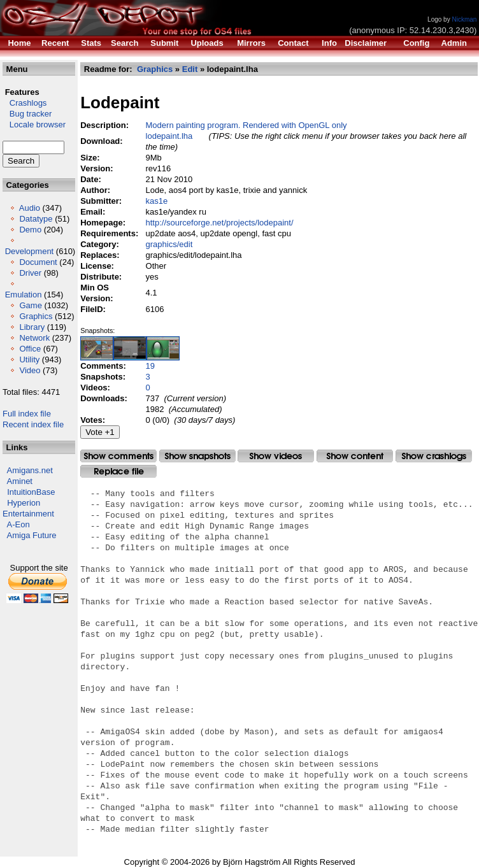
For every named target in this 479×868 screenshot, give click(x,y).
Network (34, 338)
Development (30, 251)
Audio (30, 208)
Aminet (20, 481)
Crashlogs (25, 103)
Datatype (36, 219)
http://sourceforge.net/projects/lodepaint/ (220, 223)
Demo (30, 230)
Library (32, 327)
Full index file (27, 414)
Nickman (464, 19)
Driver (30, 273)
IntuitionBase (31, 492)
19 (150, 366)
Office (30, 349)
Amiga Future (32, 535)
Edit (190, 69)
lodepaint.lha (169, 136)
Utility (29, 359)
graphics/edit (169, 244)
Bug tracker (27, 114)
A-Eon (18, 524)
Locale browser (34, 125)
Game (30, 305)
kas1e (157, 201)
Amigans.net (30, 470)
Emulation (24, 295)
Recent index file (33, 424)
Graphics (36, 316)
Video (30, 370)
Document (38, 262)
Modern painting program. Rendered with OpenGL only (247, 125)
